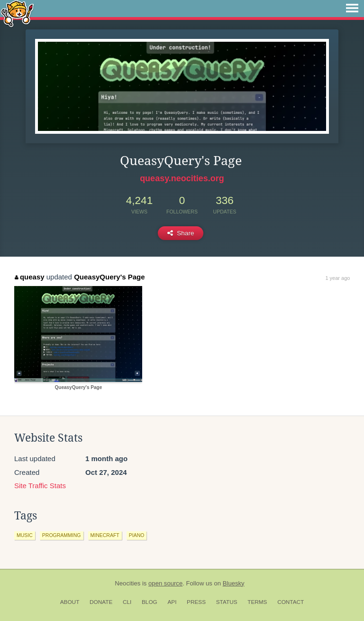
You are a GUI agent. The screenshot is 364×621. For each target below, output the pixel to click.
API (172, 602)
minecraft (105, 535)
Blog (150, 602)
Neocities (127, 583)
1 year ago (337, 278)
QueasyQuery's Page (109, 277)
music (25, 535)
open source (165, 583)
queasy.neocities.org (182, 178)
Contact (291, 602)
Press (196, 602)
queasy (29, 277)
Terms (257, 602)
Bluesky (234, 583)
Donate (101, 602)
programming (62, 535)
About (70, 602)
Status (227, 602)
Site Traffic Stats (40, 486)
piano (137, 535)
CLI (127, 602)
